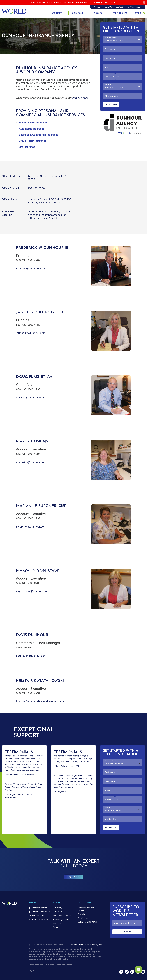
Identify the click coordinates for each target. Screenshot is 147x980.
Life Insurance (27, 147)
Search (140, 13)
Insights (98, 13)
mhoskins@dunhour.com (31, 462)
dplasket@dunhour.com (30, 398)
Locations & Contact (62, 916)
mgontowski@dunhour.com (33, 591)
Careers (57, 927)
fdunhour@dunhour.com (31, 269)
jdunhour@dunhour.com (31, 333)
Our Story (58, 908)
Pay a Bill (82, 914)
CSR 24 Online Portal (87, 922)
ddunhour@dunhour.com (31, 656)
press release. (80, 98)
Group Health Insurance (32, 141)
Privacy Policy (77, 945)
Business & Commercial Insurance (39, 135)
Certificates (83, 918)
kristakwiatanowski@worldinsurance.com (41, 701)
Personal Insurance (41, 912)
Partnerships (120, 13)
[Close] (144, 2)
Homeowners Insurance (33, 123)
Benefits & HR (38, 916)
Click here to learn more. (103, 2)
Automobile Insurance (32, 129)
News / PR (58, 923)
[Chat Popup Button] (138, 970)
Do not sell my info (94, 945)
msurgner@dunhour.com (31, 527)
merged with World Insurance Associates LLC (49, 215)
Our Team (58, 912)
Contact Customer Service (86, 909)
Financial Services (40, 919)
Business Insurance (41, 908)
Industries (56, 13)
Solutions (78, 13)
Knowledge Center (61, 919)
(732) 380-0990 (73, 877)
